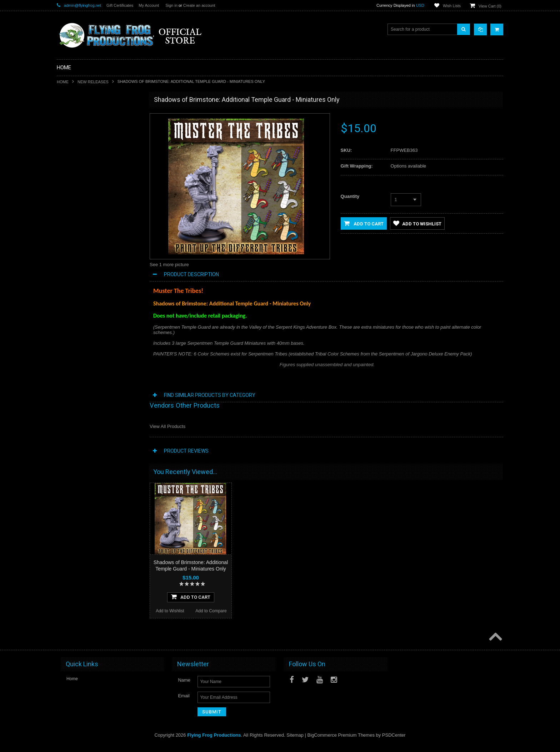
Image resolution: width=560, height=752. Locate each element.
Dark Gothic (72, 201)
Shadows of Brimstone (82, 165)
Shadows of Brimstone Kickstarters (94, 140)
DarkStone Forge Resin (83, 153)
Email (184, 703)
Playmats (70, 249)
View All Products (167, 426)
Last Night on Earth (79, 213)
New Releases (93, 82)
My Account (149, 5)
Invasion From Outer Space (87, 237)
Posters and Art (76, 298)
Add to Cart (364, 223)
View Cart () (490, 6)
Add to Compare (119, 460)
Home (63, 82)
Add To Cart (99, 446)
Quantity (350, 196)
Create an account (199, 5)
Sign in (171, 5)
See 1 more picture (169, 265)
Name (184, 687)
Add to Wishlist (77, 460)
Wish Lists (452, 6)
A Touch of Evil (75, 176)
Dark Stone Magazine (82, 262)
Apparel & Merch (77, 285)
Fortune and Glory (78, 225)
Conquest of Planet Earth (85, 189)
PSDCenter (394, 742)
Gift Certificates (120, 5)
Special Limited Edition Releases (92, 128)
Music (67, 274)
